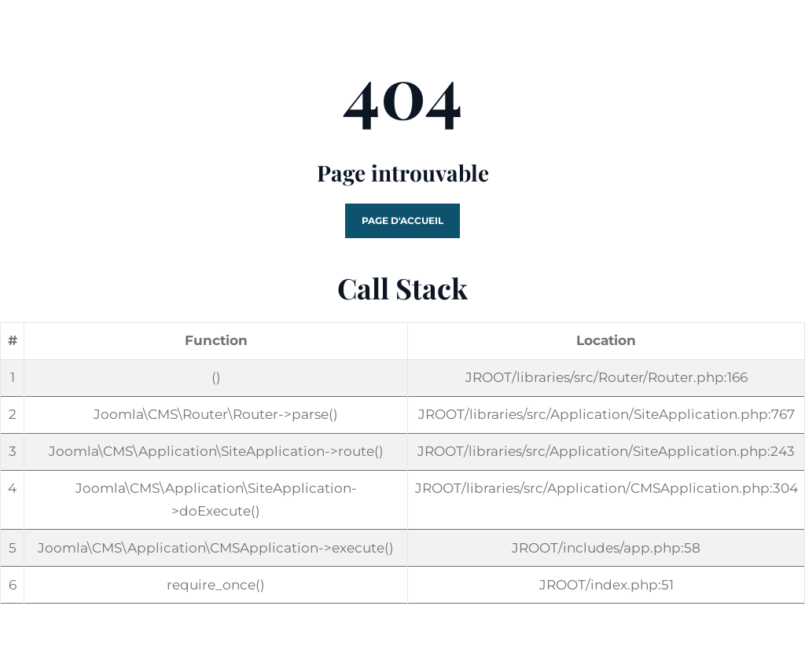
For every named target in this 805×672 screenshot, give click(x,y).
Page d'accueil (402, 220)
